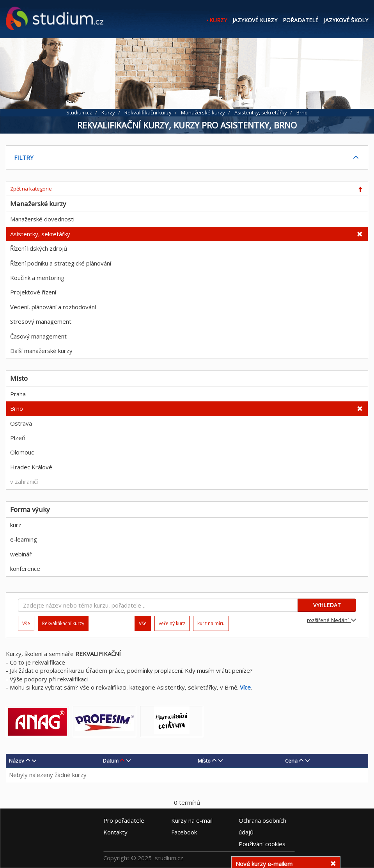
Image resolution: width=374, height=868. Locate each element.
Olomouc (22, 452)
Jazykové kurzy (255, 20)
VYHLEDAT (327, 605)
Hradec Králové (31, 467)
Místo (204, 761)
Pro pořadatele (124, 820)
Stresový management (41, 321)
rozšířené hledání (331, 620)
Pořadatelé (300, 20)
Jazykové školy (346, 20)
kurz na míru (211, 623)
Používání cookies (262, 844)
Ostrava (21, 423)
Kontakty (115, 832)
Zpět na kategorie (31, 189)
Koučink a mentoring (37, 278)
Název (17, 761)
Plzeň (18, 438)
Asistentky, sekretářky (40, 234)
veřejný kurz (172, 623)
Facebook (184, 832)
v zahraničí (24, 481)
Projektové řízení (33, 292)
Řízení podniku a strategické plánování (61, 263)
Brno (17, 408)
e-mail (192, 820)
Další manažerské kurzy (41, 351)
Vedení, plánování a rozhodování (53, 307)
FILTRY (24, 157)
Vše (26, 623)
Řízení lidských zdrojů (39, 248)
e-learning (24, 539)
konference (25, 569)
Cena (291, 761)
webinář (21, 554)
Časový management (38, 336)
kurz (16, 525)
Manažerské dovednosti (42, 219)
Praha (18, 394)
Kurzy (218, 20)
